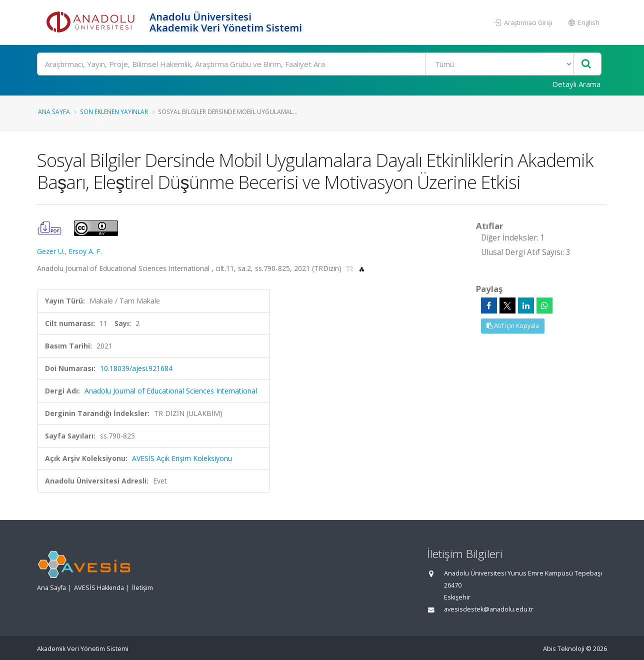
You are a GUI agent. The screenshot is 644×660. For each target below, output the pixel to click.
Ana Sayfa (54, 111)
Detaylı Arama (576, 84)
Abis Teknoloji (564, 649)
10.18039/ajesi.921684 (136, 368)
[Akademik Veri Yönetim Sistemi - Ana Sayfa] (92, 22)
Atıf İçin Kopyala (513, 326)
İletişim (142, 588)
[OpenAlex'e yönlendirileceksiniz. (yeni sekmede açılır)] (362, 268)
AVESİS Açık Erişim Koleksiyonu (182, 458)
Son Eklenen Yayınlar (114, 111)
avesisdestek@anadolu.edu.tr (489, 609)
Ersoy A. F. (85, 251)
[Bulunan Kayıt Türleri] (499, 64)
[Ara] (319, 64)
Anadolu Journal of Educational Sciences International (171, 391)
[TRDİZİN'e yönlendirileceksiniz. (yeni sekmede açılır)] (351, 268)
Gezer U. (51, 251)
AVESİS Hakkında (99, 588)
